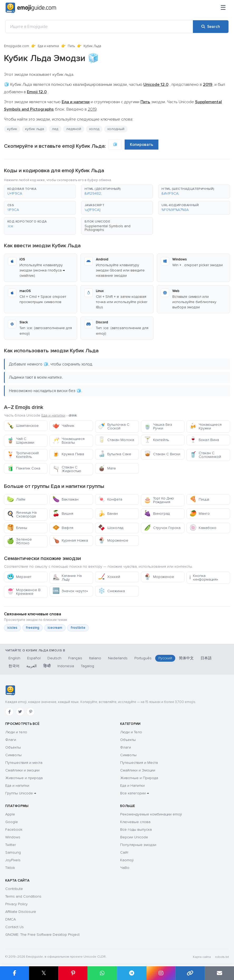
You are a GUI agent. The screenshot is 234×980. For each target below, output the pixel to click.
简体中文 (186, 658)
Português (143, 658)
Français (75, 658)
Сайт (124, 852)
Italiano (95, 658)
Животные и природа (24, 778)
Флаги (11, 740)
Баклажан (65, 499)
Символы (13, 755)
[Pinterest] (31, 712)
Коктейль (156, 440)
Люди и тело (16, 732)
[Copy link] (190, 973)
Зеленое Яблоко (19, 541)
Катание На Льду (67, 578)
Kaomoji (127, 860)
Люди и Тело (131, 732)
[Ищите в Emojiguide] (99, 27)
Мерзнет (19, 577)
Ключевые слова (135, 822)
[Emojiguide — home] (31, 8)
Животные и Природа (139, 778)
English (14, 658)
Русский (165, 658)
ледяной (74, 129)
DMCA (11, 919)
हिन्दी (47, 666)
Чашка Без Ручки (158, 426)
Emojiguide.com (16, 46)
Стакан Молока (116, 440)
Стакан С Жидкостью (67, 469)
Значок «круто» (70, 591)
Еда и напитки (48, 46)
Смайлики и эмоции (22, 770)
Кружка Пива (68, 454)
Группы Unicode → (21, 793)
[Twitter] (20, 712)
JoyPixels (13, 860)
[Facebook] (9, 712)
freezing (33, 628)
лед (55, 129)
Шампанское (23, 426)
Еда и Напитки (132, 786)
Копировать (142, 145)
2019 (92, 109)
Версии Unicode (134, 837)
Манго (200, 514)
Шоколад (111, 528)
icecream (55, 628)
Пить (71, 46)
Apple (10, 814)
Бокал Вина (204, 440)
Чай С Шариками (21, 441)
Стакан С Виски (162, 454)
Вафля (63, 528)
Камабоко (203, 528)
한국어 (14, 666)
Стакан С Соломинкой (205, 455)
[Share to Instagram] (161, 973)
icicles (12, 628)
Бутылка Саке (115, 454)
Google (12, 822)
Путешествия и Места (139, 763)
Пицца (199, 499)
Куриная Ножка (70, 540)
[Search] (211, 27)
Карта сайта (202, 957)
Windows (13, 837)
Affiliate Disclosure (21, 912)
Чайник (63, 426)
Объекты (13, 747)
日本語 (206, 658)
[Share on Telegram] (132, 973)
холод (94, 129)
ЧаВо (125, 868)
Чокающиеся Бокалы (69, 441)
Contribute (14, 889)
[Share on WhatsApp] (102, 973)
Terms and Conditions (23, 896)
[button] (40, 191)
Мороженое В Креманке (24, 592)
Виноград (157, 514)
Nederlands (118, 658)
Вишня (63, 514)
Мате (107, 468)
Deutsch (54, 658)
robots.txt (222, 957)
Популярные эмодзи (138, 845)
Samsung (13, 852)
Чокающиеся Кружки (206, 426)
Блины (17, 528)
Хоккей (109, 577)
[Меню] (223, 8)
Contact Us (14, 927)
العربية (31, 666)
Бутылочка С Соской (114, 426)
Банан (108, 514)
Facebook (14, 830)
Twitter (11, 845)
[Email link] (219, 973)
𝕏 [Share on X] (44, 973)
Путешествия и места (24, 763)
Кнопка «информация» (204, 578)
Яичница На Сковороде (22, 514)
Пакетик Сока (24, 468)
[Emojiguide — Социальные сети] (10, 690)
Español (34, 658)
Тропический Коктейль (23, 455)
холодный (116, 129)
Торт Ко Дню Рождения (159, 500)
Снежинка (111, 591)
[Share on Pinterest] (73, 973)
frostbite (78, 628)
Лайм (16, 499)
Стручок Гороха (162, 528)
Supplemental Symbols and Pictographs (108, 228)
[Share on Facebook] (14, 973)
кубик (12, 129)
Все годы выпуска (136, 830)
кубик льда (35, 129)
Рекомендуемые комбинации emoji (151, 814)
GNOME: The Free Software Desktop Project (42, 935)
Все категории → (135, 793)
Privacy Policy (16, 904)
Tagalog (87, 666)
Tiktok (10, 868)
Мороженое (113, 540)
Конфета (110, 499)
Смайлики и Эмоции (138, 770)
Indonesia (66, 666)
